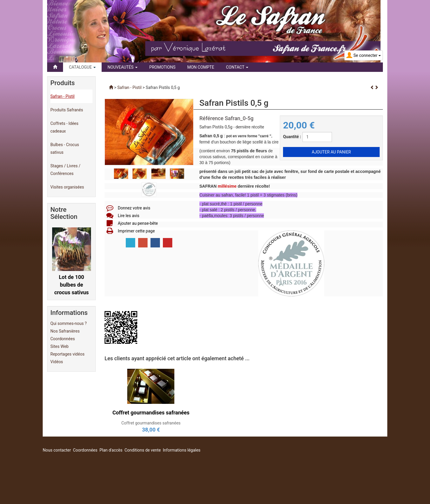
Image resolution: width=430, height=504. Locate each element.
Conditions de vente (143, 450)
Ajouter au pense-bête (138, 223)
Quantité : (292, 137)
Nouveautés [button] (123, 67)
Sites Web (59, 346)
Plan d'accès (111, 450)
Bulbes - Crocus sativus (65, 148)
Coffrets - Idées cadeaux (64, 127)
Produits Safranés (67, 110)
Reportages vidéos (67, 354)
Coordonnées (63, 339)
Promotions (162, 67)
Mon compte (201, 67)
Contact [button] (237, 67)
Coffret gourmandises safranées (151, 423)
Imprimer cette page (136, 231)
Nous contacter (57, 450)
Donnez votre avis (134, 208)
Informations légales (182, 450)
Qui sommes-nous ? (68, 323)
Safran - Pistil (62, 96)
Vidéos (57, 362)
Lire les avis (129, 216)
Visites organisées (67, 187)
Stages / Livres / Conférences (65, 170)
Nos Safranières (65, 331)
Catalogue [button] (82, 67)
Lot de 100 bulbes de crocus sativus (71, 285)
